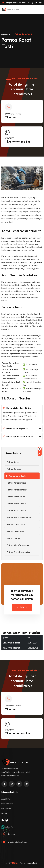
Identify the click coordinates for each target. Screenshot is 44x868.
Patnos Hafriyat (13, 538)
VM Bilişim (15, 863)
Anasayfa (6, 34)
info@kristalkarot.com (14, 3)
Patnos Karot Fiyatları (15, 483)
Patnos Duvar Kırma (15, 524)
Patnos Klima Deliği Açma (17, 545)
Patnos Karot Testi (16, 476)
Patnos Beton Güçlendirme (18, 517)
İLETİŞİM (22, 607)
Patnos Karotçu (13, 469)
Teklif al (10, 827)
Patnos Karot (12, 462)
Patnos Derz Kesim (14, 531)
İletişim (4, 813)
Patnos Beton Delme (15, 497)
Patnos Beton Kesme (15, 504)
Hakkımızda (6, 808)
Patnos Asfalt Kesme (15, 511)
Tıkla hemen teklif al (18, 142)
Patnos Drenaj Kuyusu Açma (18, 552)
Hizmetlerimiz (7, 804)
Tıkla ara (11, 117)
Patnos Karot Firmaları (16, 490)
